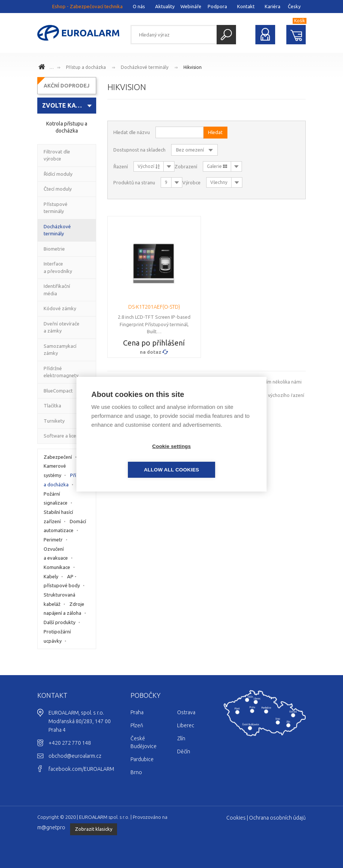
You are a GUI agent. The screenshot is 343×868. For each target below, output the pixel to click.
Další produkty (59, 622)
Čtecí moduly (58, 189)
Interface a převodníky (58, 267)
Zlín (181, 738)
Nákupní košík (296, 35)
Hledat (226, 35)
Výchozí (149, 166)
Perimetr (53, 540)
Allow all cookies (214, 458)
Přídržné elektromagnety (61, 372)
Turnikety (54, 421)
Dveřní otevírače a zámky (62, 327)
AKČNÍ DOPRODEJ (67, 86)
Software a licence (64, 436)
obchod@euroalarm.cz (75, 756)
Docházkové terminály (145, 67)
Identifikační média (57, 290)
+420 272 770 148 (70, 743)
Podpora (217, 6)
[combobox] (67, 106)
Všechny (219, 182)
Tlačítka (52, 406)
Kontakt (246, 6)
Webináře (191, 6)
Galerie (217, 166)
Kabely (51, 576)
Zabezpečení (58, 457)
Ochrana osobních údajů (277, 818)
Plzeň (137, 725)
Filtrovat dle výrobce (57, 155)
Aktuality (165, 6)
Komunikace (57, 567)
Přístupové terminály (56, 208)
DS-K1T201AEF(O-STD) (154, 307)
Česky (294, 6)
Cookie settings (129, 458)
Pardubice (142, 759)
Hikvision (193, 67)
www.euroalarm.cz (43, 68)
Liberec (186, 725)
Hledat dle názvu (132, 132)
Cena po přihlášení (154, 343)
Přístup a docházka (86, 67)
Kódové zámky (60, 308)
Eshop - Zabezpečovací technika (87, 6)
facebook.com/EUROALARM (81, 769)
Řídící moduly (58, 174)
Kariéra (273, 6)
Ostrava (186, 712)
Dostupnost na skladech (139, 150)
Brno (136, 772)
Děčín (184, 751)
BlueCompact (58, 391)
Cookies (236, 818)
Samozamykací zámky (60, 350)
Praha (137, 712)
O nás (139, 6)
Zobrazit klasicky (94, 829)
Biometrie (54, 249)
